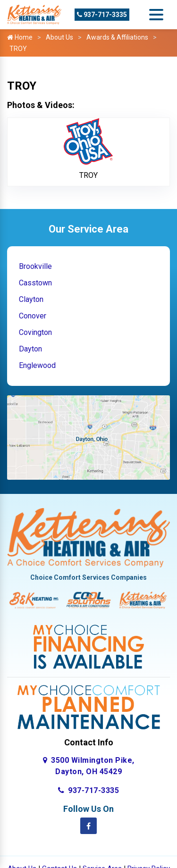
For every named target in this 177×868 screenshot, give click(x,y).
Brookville (35, 266)
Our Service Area (88, 229)
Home (20, 37)
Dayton (30, 349)
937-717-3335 (102, 15)
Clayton (31, 299)
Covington (35, 332)
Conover (33, 316)
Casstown (35, 283)
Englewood (37, 365)
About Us (59, 37)
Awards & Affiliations (117, 37)
